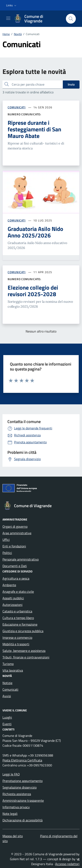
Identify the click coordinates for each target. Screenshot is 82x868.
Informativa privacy (16, 807)
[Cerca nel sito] (71, 19)
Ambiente (9, 585)
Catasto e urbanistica (17, 611)
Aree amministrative (17, 533)
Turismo (8, 664)
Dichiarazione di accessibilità (23, 820)
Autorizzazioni (12, 605)
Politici (7, 553)
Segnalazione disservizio (20, 787)
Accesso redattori (67, 864)
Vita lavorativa (13, 670)
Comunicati (10, 689)
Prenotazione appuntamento (23, 781)
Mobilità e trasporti (16, 644)
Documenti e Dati (15, 566)
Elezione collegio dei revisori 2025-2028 (33, 291)
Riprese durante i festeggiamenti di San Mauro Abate (34, 129)
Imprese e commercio (17, 638)
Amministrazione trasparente (23, 800)
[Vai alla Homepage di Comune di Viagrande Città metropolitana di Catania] (38, 19)
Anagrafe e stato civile (18, 592)
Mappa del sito (13, 836)
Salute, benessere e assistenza (24, 651)
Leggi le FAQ (11, 774)
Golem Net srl (20, 859)
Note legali (10, 814)
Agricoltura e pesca (16, 578)
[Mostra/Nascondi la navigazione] (8, 18)
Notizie (7, 683)
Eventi (7, 724)
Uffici (6, 540)
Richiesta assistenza (17, 794)
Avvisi (7, 696)
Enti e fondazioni (14, 546)
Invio (71, 84)
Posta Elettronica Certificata (22, 760)
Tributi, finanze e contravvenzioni (26, 657)
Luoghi (7, 717)
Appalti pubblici (13, 598)
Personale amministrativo (21, 559)
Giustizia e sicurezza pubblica (23, 631)
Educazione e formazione (20, 624)
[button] (12, 5)
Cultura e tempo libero (18, 618)
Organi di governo (15, 526)
